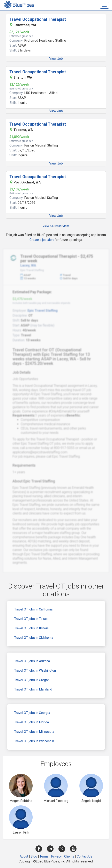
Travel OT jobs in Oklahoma (34, 638)
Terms (44, 856)
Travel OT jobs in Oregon (32, 680)
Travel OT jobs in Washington (35, 670)
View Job (56, 59)
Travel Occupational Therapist (38, 19)
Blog (34, 856)
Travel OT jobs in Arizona (32, 661)
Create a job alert (42, 240)
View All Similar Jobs (56, 226)
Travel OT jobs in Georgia (32, 713)
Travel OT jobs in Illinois (31, 628)
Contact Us (85, 856)
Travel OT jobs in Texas (31, 619)
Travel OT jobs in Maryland (33, 689)
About (24, 856)
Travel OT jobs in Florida (32, 722)
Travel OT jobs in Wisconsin (34, 741)
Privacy (56, 856)
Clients (69, 856)
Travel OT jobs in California (33, 609)
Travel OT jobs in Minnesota (34, 732)
